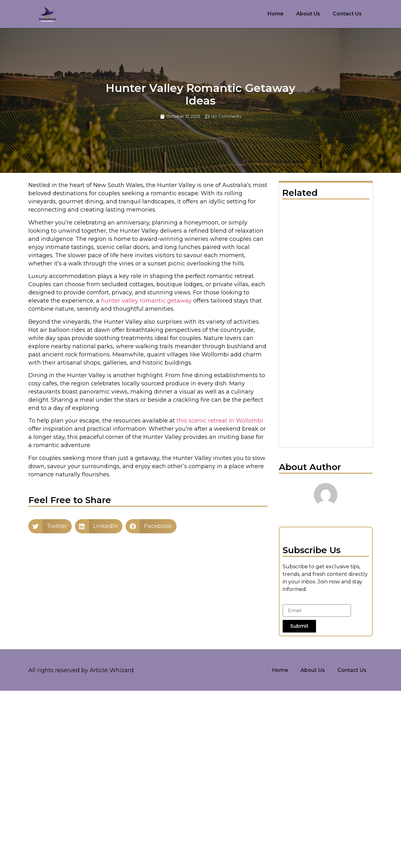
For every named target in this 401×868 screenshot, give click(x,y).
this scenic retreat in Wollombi (220, 421)
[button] (50, 526)
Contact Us (347, 14)
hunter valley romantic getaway (146, 301)
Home (276, 14)
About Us (308, 14)
